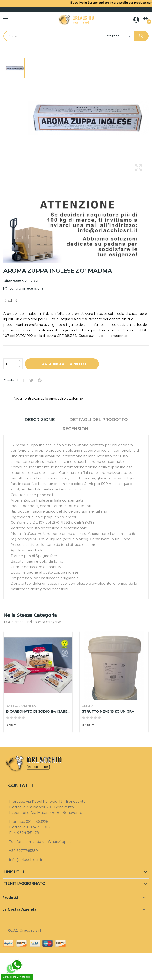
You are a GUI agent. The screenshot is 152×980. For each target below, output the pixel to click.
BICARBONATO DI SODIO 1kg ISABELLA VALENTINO (38, 711)
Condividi (24, 380)
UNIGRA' (88, 706)
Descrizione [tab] (40, 420)
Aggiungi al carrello (64, 364)
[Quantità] (10, 364)
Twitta (31, 380)
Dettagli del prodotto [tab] (98, 420)
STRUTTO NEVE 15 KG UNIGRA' (108, 711)
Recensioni (76, 429)
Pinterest (40, 380)
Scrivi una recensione (26, 288)
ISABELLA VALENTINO (21, 706)
